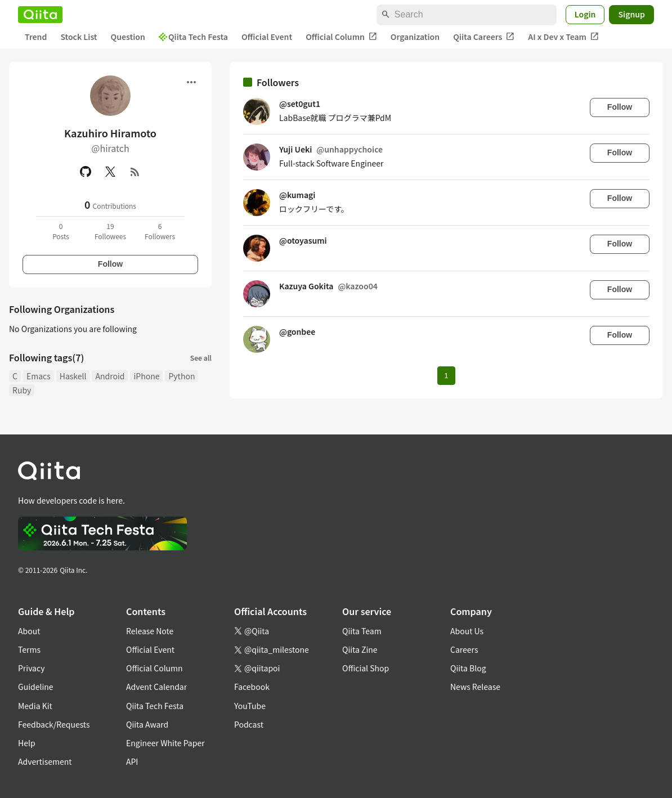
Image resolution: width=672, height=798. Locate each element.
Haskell (73, 376)
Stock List (79, 37)
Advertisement (45, 761)
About (29, 631)
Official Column (341, 37)
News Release (475, 687)
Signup (631, 14)
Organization (415, 37)
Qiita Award (147, 724)
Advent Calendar (156, 687)
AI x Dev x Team (563, 37)
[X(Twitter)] (110, 172)
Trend (36, 37)
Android (110, 376)
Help (27, 743)
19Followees (110, 231)
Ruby (22, 390)
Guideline (36, 687)
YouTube (250, 706)
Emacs (39, 376)
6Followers (160, 231)
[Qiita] (40, 15)
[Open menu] (191, 82)
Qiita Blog (468, 668)
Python (182, 376)
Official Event (267, 37)
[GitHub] (86, 172)
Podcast (249, 724)
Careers (464, 649)
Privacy (31, 668)
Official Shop (366, 668)
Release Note (150, 631)
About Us (467, 631)
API (132, 761)
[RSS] (135, 172)
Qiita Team (362, 631)
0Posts (61, 231)
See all (201, 358)
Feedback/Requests (54, 724)
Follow (110, 264)
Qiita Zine (360, 649)
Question (128, 37)
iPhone (146, 376)
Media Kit (35, 706)
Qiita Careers (484, 37)
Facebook (252, 687)
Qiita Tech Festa (193, 37)
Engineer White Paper (165, 743)
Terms (29, 649)
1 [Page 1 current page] (446, 376)
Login (585, 14)
